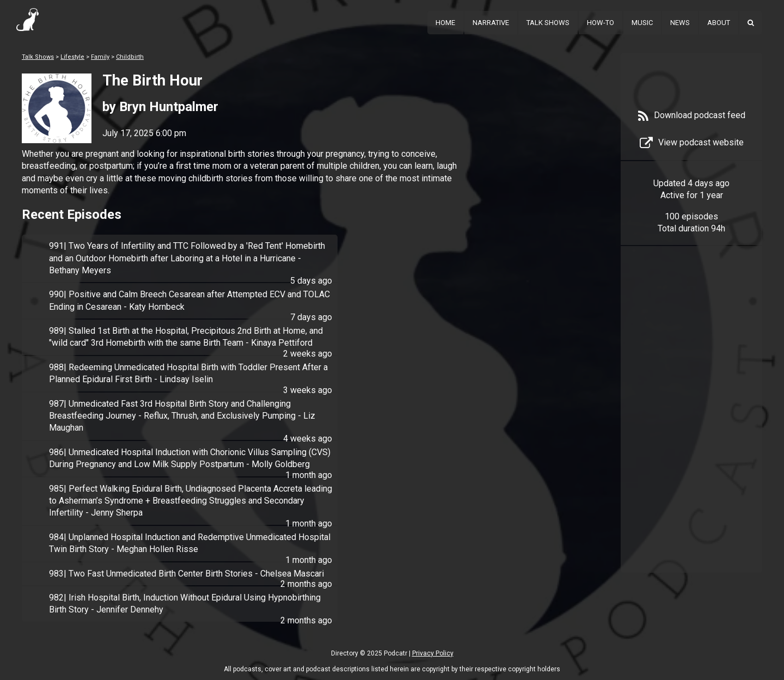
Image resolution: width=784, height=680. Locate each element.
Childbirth (130, 57)
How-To (601, 23)
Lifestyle (72, 57)
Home (445, 23)
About (719, 23)
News (680, 23)
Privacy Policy (433, 653)
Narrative (491, 23)
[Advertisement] (691, 426)
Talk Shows (548, 23)
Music (642, 23)
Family (100, 57)
